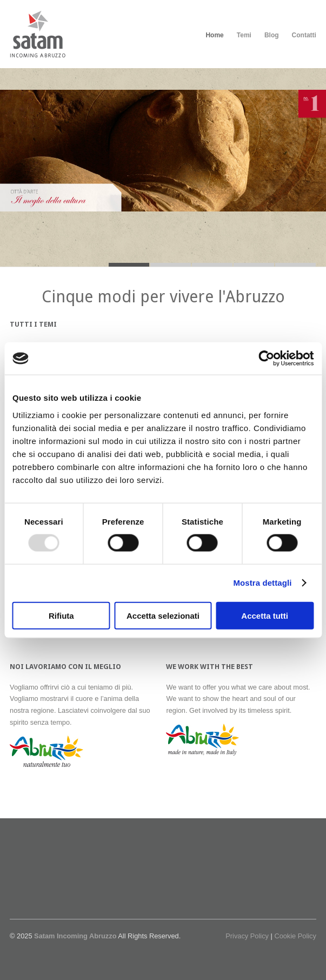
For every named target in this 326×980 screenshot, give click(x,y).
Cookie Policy (295, 936)
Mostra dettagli (262, 583)
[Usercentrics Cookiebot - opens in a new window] (266, 359)
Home (214, 35)
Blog (272, 35)
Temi (244, 35)
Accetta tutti (265, 615)
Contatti (304, 35)
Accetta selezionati (163, 615)
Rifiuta (61, 615)
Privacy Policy (247, 936)
